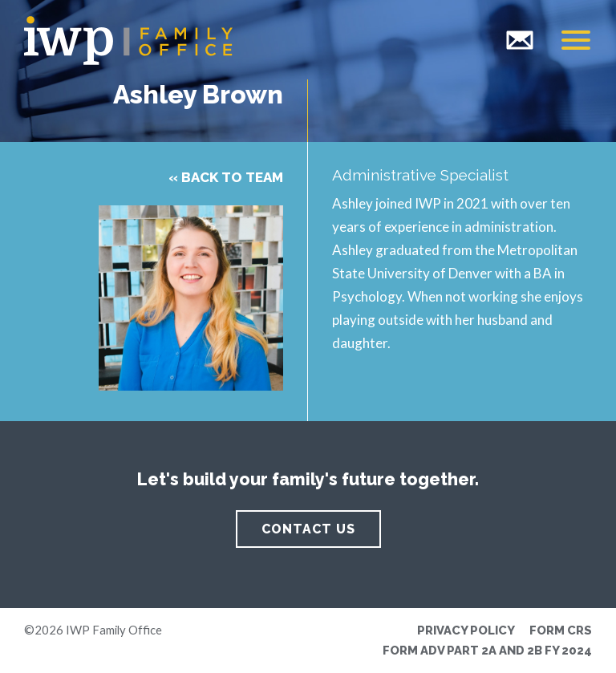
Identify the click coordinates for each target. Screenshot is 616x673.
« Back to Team (226, 177)
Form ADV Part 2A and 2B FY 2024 (487, 650)
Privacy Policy (466, 630)
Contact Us (308, 529)
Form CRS (561, 630)
